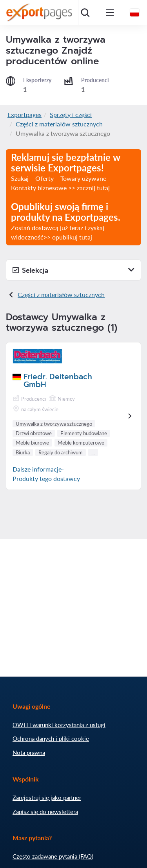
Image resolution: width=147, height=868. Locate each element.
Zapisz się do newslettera (45, 812)
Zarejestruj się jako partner (47, 798)
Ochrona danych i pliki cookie (51, 738)
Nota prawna (29, 753)
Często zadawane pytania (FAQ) (53, 856)
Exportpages (24, 114)
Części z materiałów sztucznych (59, 124)
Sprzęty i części (71, 114)
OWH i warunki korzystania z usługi (59, 725)
